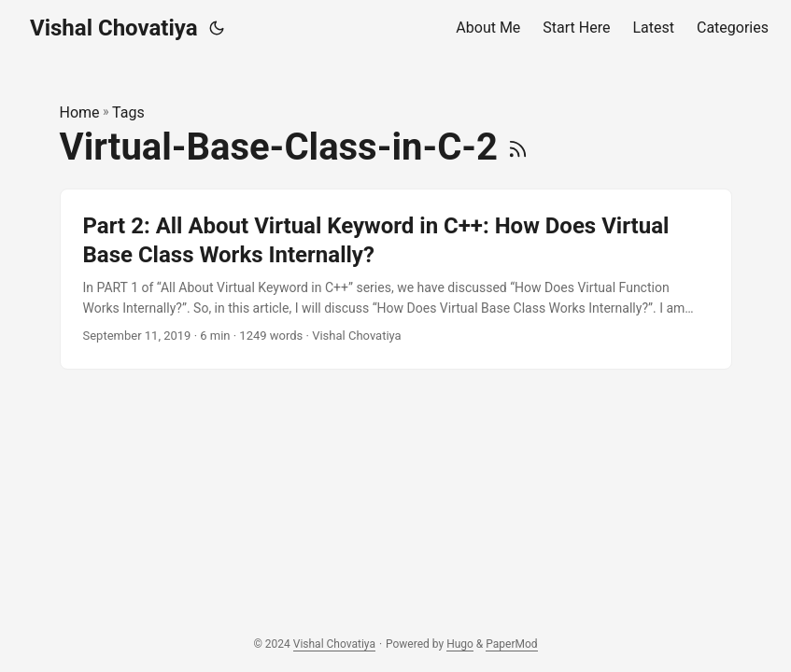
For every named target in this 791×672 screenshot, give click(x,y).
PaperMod (511, 644)
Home (80, 112)
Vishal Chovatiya (114, 28)
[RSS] (518, 147)
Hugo (460, 644)
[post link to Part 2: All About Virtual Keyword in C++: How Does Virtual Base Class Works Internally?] (396, 279)
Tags (128, 112)
